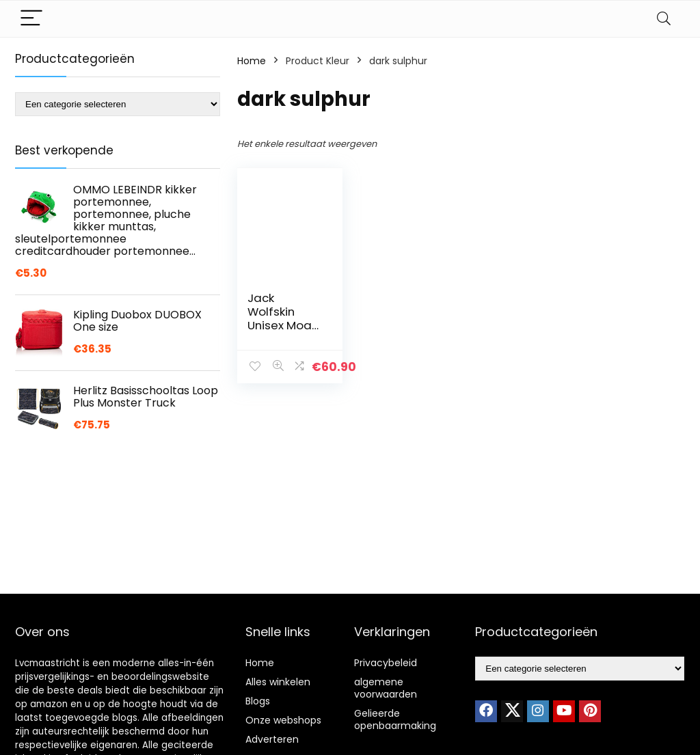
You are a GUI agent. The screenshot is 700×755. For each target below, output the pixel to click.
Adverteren (272, 739)
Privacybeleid (386, 663)
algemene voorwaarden (386, 688)
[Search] (664, 19)
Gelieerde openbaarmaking (395, 719)
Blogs (258, 701)
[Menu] (31, 19)
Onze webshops (283, 720)
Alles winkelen (278, 682)
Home (252, 61)
